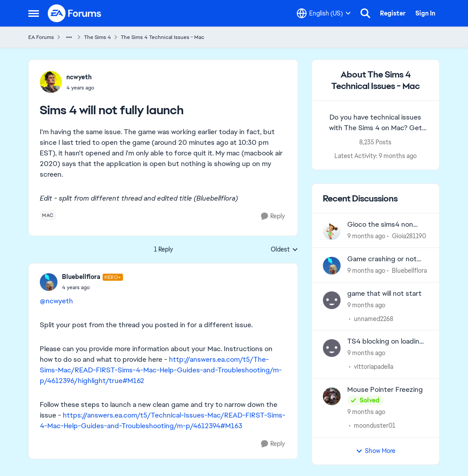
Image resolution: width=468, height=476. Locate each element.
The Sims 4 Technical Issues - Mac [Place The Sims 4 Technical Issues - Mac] (163, 37)
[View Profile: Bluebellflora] (49, 282)
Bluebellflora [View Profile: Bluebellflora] (81, 277)
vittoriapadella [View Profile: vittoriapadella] (374, 367)
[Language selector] (324, 13)
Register (393, 13)
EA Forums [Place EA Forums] (41, 37)
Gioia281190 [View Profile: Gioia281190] (409, 236)
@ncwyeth (56, 301)
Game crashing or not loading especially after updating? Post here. (384, 259)
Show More (376, 451)
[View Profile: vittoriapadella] (332, 348)
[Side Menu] (34, 13)
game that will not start (384, 294)
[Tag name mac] (48, 215)
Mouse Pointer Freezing (385, 390)
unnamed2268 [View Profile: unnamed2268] (374, 318)
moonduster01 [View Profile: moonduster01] (375, 426)
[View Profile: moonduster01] (332, 396)
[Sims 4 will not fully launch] (92, 287)
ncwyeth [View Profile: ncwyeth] (79, 77)
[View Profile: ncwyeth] (51, 82)
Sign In (425, 13)
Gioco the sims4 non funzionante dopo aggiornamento (380, 225)
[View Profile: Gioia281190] (332, 231)
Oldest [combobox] (284, 250)
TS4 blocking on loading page (386, 342)
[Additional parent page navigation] (69, 37)
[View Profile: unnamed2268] (332, 300)
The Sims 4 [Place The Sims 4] (98, 37)
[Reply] (273, 216)
